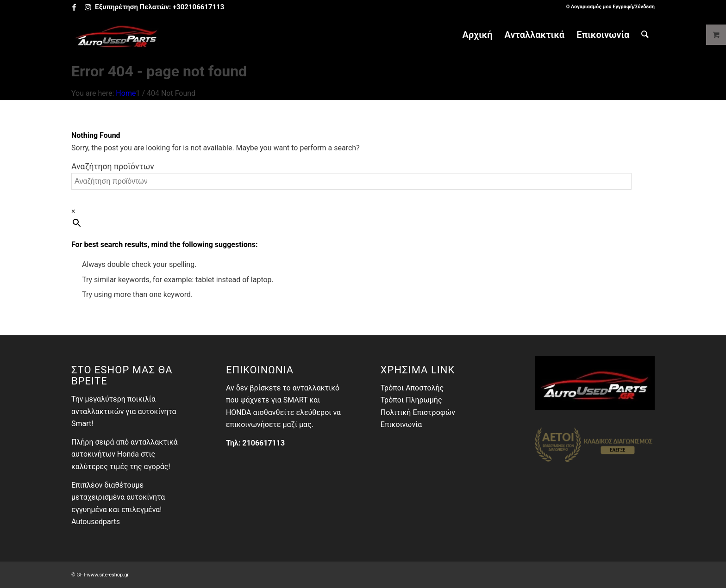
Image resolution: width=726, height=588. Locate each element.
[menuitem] (608, 7)
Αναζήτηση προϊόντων (113, 167)
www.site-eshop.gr (108, 575)
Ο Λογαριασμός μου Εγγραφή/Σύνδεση (610, 7)
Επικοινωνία (401, 424)
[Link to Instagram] (88, 7)
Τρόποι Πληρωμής (411, 400)
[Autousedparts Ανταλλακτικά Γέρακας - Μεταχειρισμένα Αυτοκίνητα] (117, 35)
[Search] (645, 35)
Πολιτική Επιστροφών (418, 412)
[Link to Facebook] (74, 7)
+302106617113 (198, 7)
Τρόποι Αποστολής (412, 388)
